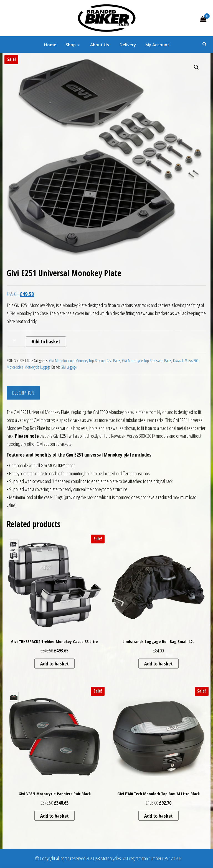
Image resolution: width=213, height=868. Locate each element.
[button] (196, 67)
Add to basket (46, 341)
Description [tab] (23, 393)
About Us (99, 45)
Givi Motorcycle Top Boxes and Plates (147, 361)
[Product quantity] (16, 341)
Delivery (127, 45)
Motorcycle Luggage (37, 367)
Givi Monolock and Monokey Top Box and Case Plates (85, 361)
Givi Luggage (69, 367)
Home (50, 45)
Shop (73, 45)
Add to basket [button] (54, 664)
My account (157, 45)
